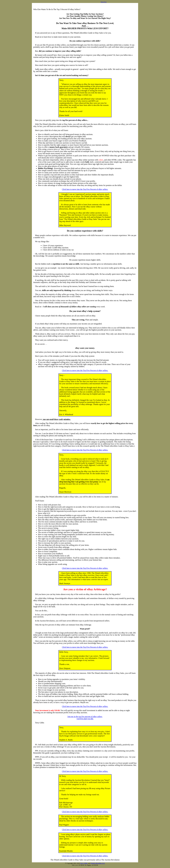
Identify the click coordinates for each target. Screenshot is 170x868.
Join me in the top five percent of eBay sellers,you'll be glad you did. (85, 718)
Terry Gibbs (84, 863)
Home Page (104, 2)
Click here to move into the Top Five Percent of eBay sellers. (85, 189)
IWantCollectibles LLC (98, 863)
